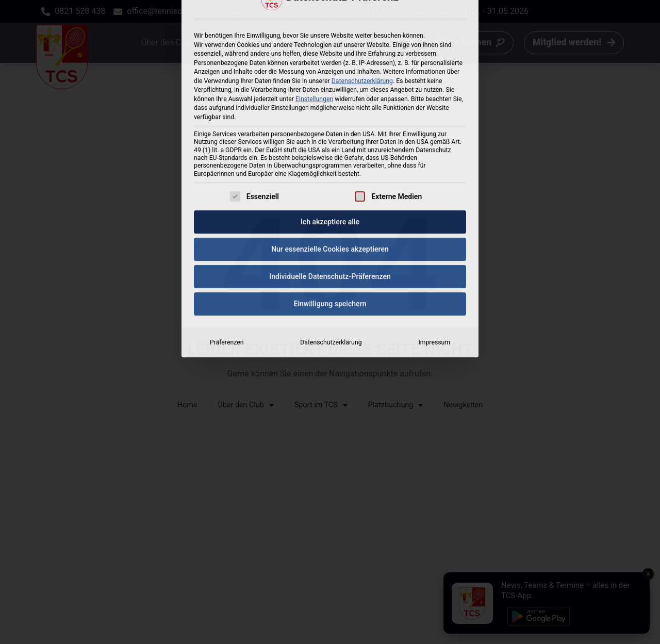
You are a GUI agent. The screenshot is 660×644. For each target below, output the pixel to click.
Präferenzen (227, 226)
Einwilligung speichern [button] (330, 187)
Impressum (434, 226)
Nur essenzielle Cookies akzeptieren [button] (330, 133)
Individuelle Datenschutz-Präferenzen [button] (330, 160)
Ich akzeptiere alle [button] (330, 105)
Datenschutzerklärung (331, 226)
